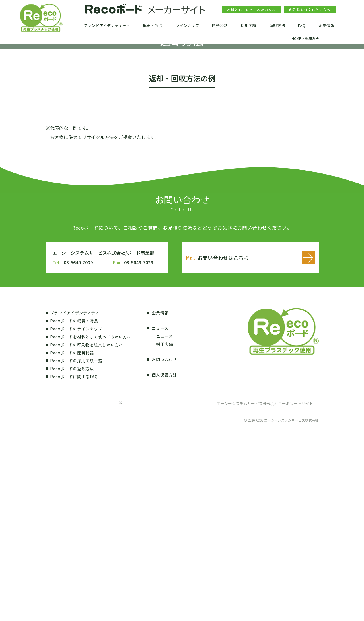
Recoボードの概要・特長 (74, 508)
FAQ (302, 25)
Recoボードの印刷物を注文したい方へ (87, 532)
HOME (296, 38)
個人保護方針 (164, 562)
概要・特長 (153, 25)
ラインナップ (187, 25)
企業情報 (326, 25)
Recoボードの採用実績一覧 (76, 548)
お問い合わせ (164, 547)
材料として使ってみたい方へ (251, 10)
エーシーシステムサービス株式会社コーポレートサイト (265, 591)
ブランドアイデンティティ (107, 25)
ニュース (160, 515)
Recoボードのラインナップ (76, 516)
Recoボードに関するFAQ (74, 564)
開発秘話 (220, 25)
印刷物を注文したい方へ (310, 10)
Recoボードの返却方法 (72, 556)
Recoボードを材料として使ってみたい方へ (91, 524)
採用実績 (249, 25)
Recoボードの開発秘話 (72, 540)
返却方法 (277, 25)
